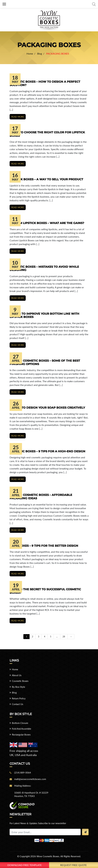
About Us (17, 675)
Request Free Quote (73, 865)
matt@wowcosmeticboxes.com (30, 779)
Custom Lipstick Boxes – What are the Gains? (47, 223)
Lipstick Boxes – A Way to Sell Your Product (46, 179)
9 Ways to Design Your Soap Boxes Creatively (47, 408)
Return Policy (19, 698)
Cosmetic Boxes (20, 681)
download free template (25, 865)
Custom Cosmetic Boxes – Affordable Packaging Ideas (41, 497)
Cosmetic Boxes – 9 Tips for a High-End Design (47, 451)
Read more (18, 117)
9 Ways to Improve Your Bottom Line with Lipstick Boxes (44, 315)
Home (15, 669)
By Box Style (19, 687)
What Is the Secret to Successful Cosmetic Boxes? (45, 591)
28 (64, 637)
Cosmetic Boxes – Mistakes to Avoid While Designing (44, 268)
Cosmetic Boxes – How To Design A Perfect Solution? (45, 83)
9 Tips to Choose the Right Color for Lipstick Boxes (47, 134)
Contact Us (18, 704)
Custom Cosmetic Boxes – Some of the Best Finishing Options (45, 362)
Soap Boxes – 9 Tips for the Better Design (44, 546)
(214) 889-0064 (23, 773)
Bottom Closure (20, 723)
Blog (14, 693)
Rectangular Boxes (21, 735)
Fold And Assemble (22, 729)
